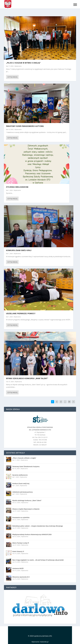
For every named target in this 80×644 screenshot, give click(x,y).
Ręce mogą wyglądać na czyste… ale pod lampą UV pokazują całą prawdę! (38, 560)
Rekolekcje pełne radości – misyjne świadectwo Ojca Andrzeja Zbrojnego (38, 526)
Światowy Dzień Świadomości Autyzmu (25, 126)
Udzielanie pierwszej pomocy (21, 314)
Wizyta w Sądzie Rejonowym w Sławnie (26, 509)
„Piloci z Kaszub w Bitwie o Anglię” (23, 63)
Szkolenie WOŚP (18, 568)
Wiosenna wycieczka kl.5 (21, 577)
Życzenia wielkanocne (17, 187)
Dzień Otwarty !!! (18, 551)
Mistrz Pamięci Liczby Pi (21, 543)
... (65, 402)
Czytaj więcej (12, 77)
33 (69, 402)
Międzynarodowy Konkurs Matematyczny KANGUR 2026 (32, 534)
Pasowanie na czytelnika (21, 517)
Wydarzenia (18, 66)
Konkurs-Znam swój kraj (19, 250)
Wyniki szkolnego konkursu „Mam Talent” (27, 378)
